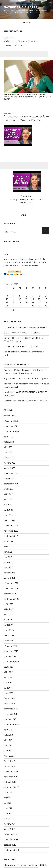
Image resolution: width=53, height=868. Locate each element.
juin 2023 (8, 447)
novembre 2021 (11, 531)
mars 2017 (9, 819)
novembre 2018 (11, 714)
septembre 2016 (11, 850)
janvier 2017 (9, 829)
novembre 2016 (11, 840)
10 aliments (10, 865)
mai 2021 (8, 557)
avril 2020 (8, 625)
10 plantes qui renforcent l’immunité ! (32, 401)
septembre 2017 (11, 787)
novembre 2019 (11, 651)
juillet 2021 (9, 547)
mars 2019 (9, 693)
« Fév (13, 310)
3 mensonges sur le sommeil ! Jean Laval (22, 333)
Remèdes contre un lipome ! (36, 378)
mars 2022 (9, 515)
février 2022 (9, 520)
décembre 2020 (11, 583)
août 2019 (8, 667)
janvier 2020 (10, 641)
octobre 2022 (10, 479)
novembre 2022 (11, 473)
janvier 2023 (10, 468)
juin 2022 (8, 499)
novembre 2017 (11, 777)
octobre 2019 (10, 656)
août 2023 (9, 437)
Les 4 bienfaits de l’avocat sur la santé (21, 346)
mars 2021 (9, 567)
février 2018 (9, 761)
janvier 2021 (9, 578)
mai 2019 (8, 683)
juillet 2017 (9, 798)
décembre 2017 (11, 772)
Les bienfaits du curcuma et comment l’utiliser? (25, 328)
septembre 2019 (11, 662)
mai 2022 (8, 505)
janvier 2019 (9, 704)
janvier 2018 (9, 766)
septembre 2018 (11, 724)
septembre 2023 (11, 431)
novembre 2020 (11, 588)
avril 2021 (8, 562)
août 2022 (9, 489)
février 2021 (9, 573)
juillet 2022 (9, 494)
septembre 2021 (11, 536)
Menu (27, 22)
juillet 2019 (9, 672)
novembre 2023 (11, 426)
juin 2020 (8, 615)
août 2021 (8, 541)
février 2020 (10, 636)
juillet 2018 (9, 735)
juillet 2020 (9, 609)
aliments (22, 865)
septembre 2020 (11, 599)
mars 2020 (9, 630)
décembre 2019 (11, 646)
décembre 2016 (11, 834)
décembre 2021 (11, 526)
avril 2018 (8, 751)
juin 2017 (8, 803)
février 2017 (9, 824)
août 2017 (8, 792)
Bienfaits (33, 865)
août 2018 (8, 730)
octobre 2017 (10, 782)
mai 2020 (8, 620)
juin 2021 (8, 552)
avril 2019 (8, 688)
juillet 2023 (9, 442)
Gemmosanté (10, 370)
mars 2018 (9, 756)
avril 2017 (8, 813)
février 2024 (10, 416)
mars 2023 (9, 458)
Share (23, 215)
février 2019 (9, 698)
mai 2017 (8, 808)
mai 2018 (8, 745)
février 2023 (10, 463)
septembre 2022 (11, 484)
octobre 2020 (10, 594)
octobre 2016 (10, 845)
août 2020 (9, 604)
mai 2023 (8, 452)
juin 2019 (8, 677)
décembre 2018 (11, 709)
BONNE (43, 865)
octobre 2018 (10, 719)
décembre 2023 (11, 421)
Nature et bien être (21, 7)
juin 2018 (8, 740)
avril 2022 (8, 510)
